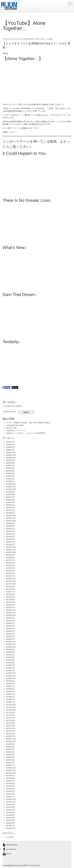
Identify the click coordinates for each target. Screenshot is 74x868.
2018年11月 (11, 676)
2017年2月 (10, 731)
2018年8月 (10, 684)
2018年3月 (10, 697)
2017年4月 (10, 726)
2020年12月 (11, 610)
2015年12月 (11, 768)
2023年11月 (11, 518)
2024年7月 (10, 497)
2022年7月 (10, 560)
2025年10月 (11, 458)
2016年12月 (11, 736)
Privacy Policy (34, 865)
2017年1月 (10, 734)
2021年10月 (11, 584)
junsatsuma (29, 39)
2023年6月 (10, 531)
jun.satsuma (9, 849)
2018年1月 (10, 702)
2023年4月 (10, 537)
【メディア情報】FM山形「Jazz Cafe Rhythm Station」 (29, 423)
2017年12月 (11, 705)
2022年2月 (10, 573)
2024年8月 (10, 494)
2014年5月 (10, 815)
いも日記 (49, 39)
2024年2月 (10, 510)
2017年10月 (11, 710)
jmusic (7, 854)
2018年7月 (10, 686)
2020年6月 (10, 626)
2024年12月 (11, 484)
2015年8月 (10, 778)
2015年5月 (10, 786)
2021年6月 (10, 594)
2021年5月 (10, 597)
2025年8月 (10, 463)
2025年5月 (10, 471)
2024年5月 (10, 502)
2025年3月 (10, 476)
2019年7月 (10, 655)
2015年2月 (10, 794)
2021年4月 (10, 600)
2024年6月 (10, 500)
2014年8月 (10, 807)
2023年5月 (10, 534)
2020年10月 (11, 615)
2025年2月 (10, 479)
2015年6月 (10, 784)
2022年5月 (10, 565)
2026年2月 (10, 447)
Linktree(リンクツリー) (15, 431)
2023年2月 (10, 542)
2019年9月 (10, 650)
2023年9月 (10, 523)
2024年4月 (10, 505)
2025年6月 (10, 468)
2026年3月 (10, 445)
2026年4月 (10, 442)
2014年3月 (10, 820)
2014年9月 (10, 805)
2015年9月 (10, 776)
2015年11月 (11, 770)
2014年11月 (11, 802)
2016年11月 (11, 739)
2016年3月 (10, 760)
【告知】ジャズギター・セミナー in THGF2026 (25, 433)
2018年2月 (10, 699)
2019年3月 (10, 665)
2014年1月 (10, 826)
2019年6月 (10, 657)
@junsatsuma (10, 845)
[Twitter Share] (15, 387)
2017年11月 (11, 707)
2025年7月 (10, 466)
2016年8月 (10, 747)
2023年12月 (11, 516)
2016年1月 (10, 765)
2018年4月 (10, 694)
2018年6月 (10, 689)
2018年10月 (11, 678)
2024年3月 (10, 508)
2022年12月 (11, 547)
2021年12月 (11, 579)
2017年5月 (10, 723)
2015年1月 (10, 797)
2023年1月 (10, 544)
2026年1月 (10, 450)
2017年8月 (10, 715)
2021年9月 (10, 586)
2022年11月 (11, 550)
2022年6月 (10, 563)
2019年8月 (10, 652)
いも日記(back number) (12, 406)
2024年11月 (11, 487)
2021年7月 (10, 592)
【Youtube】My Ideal (15, 425)
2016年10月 (11, 741)
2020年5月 (10, 629)
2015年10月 (11, 773)
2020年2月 (10, 636)
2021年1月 (10, 607)
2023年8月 (10, 526)
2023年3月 (10, 539)
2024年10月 (11, 489)
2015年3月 (10, 791)
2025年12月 (11, 452)
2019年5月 (10, 660)
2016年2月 (10, 763)
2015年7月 (10, 781)
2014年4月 (10, 818)
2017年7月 (10, 718)
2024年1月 (10, 513)
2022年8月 (10, 558)
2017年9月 (10, 713)
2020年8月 (10, 621)
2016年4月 (10, 757)
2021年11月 (11, 581)
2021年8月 (10, 589)
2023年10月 (11, 521)
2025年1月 (10, 481)
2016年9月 (10, 744)
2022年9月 (10, 555)
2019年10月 (11, 647)
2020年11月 (11, 613)
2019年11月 (11, 644)
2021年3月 (10, 602)
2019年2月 (10, 668)
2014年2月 (10, 823)
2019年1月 (10, 671)
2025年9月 (10, 460)
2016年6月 (10, 752)
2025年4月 (10, 473)
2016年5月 (10, 755)
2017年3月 (10, 728)
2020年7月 (10, 623)
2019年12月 (11, 642)
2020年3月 (10, 634)
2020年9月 (10, 618)
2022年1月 (10, 576)
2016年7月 (10, 749)
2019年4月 (10, 663)
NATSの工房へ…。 (14, 428)
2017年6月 (10, 720)
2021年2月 (10, 605)
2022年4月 (10, 568)
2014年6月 (10, 812)
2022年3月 (10, 571)
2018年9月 (10, 681)
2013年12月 (11, 828)
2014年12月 (11, 799)
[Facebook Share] (6, 387)
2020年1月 (10, 639)
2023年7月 (10, 529)
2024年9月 (10, 492)
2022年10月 (11, 552)
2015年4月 (10, 789)
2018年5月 (10, 692)
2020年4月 (10, 631)
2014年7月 (10, 810)
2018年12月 (11, 673)
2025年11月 (11, 455)
